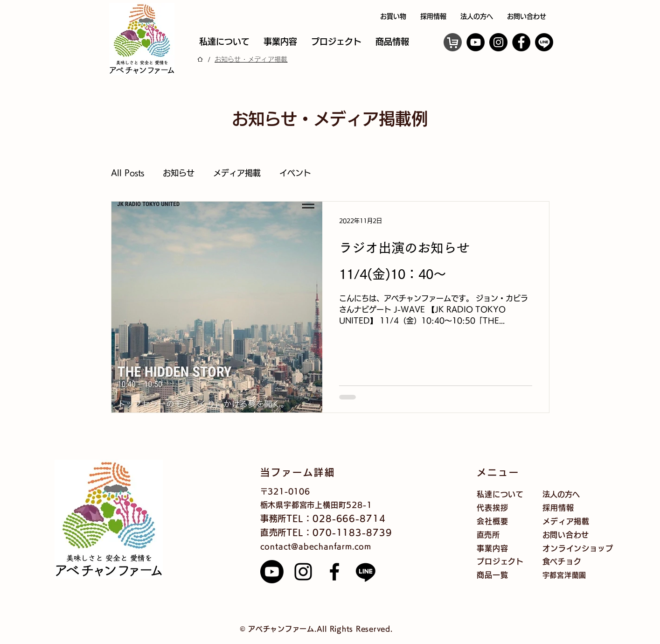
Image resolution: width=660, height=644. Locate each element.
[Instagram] (498, 42)
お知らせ (179, 173)
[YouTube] (476, 42)
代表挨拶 (492, 508)
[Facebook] (521, 42)
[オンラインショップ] (453, 42)
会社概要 (492, 521)
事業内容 (492, 548)
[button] (392, 42)
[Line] (366, 572)
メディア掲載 (237, 173)
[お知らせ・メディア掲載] (251, 59)
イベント (295, 173)
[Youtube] (272, 572)
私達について (500, 494)
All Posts (128, 173)
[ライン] (544, 42)
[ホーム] (200, 59)
